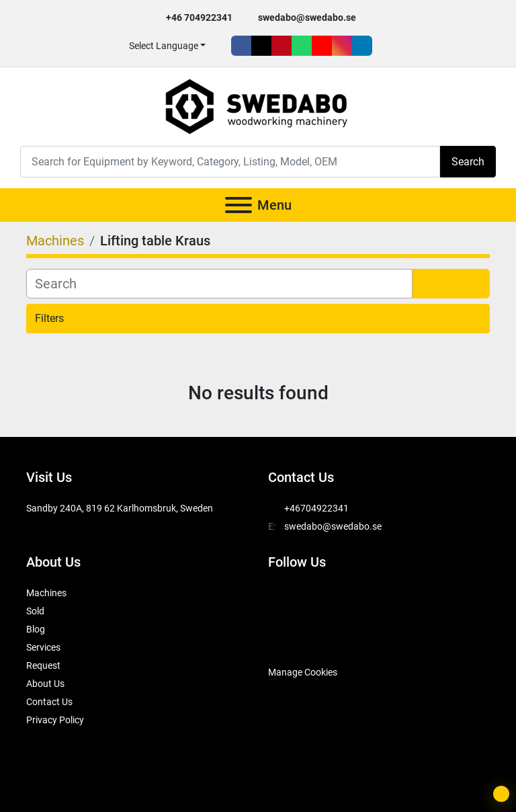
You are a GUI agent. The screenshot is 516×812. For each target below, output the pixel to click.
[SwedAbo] (293, 639)
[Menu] (239, 205)
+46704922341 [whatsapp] (316, 508)
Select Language (164, 46)
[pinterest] (282, 46)
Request (43, 665)
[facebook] (241, 46)
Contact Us (49, 702)
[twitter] (261, 46)
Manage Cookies (303, 672)
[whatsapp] (302, 46)
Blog (36, 629)
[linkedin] (362, 46)
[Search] (230, 162)
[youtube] (322, 46)
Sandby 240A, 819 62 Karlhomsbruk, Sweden (120, 508)
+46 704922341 (199, 17)
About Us (45, 684)
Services (43, 647)
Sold (35, 611)
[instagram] (342, 46)
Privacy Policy (55, 720)
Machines (46, 593)
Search (468, 162)
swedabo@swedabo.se (307, 17)
